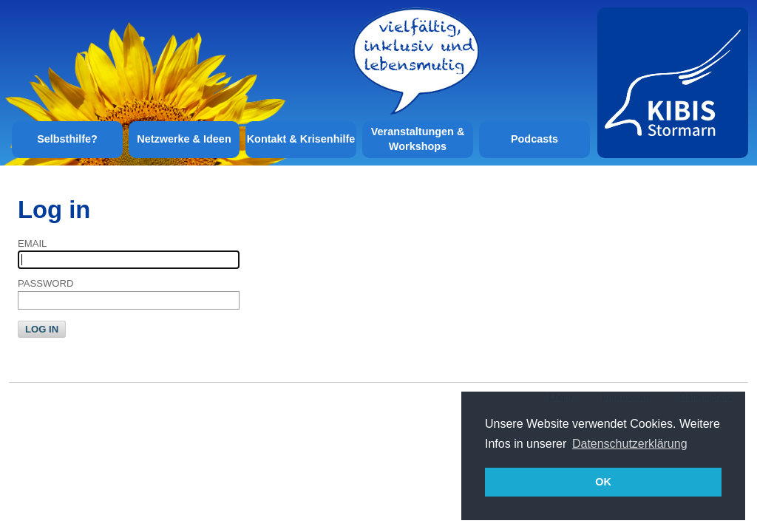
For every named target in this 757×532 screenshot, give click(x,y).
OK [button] (603, 482)
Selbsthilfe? (67, 139)
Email (32, 243)
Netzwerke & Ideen (184, 139)
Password (46, 283)
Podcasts (534, 139)
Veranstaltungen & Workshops (418, 139)
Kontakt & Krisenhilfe (301, 139)
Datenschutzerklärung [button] (630, 444)
